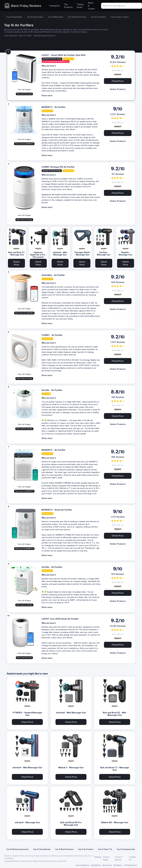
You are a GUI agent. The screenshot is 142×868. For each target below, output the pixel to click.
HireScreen (107, 865)
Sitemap (98, 857)
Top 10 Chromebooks (42, 849)
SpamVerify (96, 865)
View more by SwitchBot (24, 313)
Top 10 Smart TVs (105, 849)
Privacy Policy (106, 858)
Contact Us (132, 858)
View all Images (24, 89)
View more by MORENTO (24, 144)
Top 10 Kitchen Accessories (17, 849)
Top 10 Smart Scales (35, 17)
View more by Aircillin (24, 429)
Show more (47, 95)
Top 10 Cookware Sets (126, 849)
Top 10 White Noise (55, 17)
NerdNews (118, 865)
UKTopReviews (131, 865)
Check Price (118, 81)
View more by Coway (24, 220)
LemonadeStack (82, 865)
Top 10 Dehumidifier (14, 17)
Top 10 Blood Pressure (77, 17)
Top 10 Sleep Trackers (120, 17)
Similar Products (118, 89)
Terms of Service (119, 858)
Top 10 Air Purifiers (98, 17)
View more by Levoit (24, 94)
